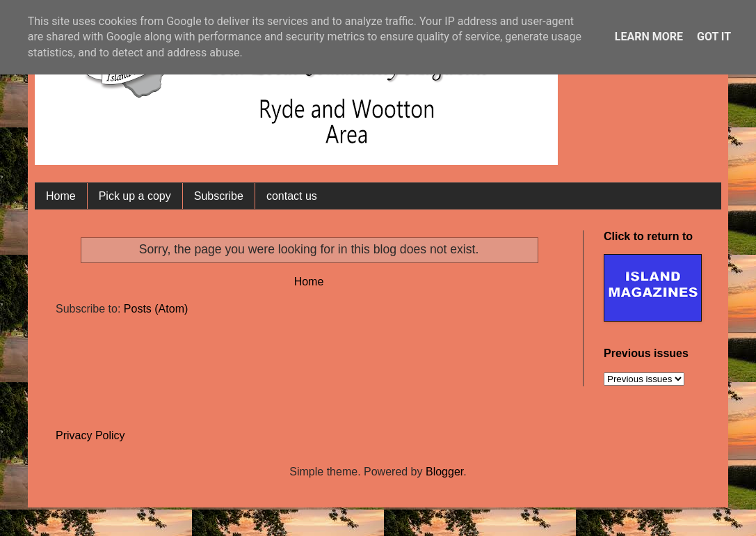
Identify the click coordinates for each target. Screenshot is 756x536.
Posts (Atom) (156, 309)
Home (61, 196)
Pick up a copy (135, 196)
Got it (714, 37)
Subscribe (219, 196)
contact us (292, 196)
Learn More (649, 37)
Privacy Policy (90, 435)
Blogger (444, 472)
